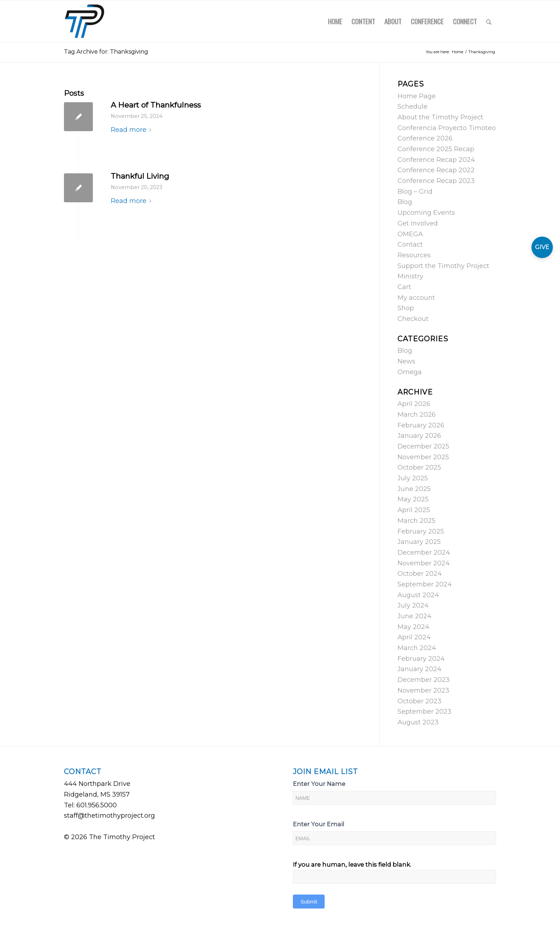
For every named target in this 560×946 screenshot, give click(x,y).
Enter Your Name (319, 784)
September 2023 (424, 712)
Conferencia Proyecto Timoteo (447, 128)
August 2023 (418, 722)
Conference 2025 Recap (436, 149)
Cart (404, 287)
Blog (405, 202)
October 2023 (419, 701)
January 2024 (419, 669)
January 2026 (419, 436)
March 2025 (416, 521)
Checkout (413, 319)
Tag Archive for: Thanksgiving (106, 52)
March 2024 (417, 648)
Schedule (412, 107)
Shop (406, 308)
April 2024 (414, 637)
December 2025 (423, 446)
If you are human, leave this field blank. (352, 865)
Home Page (417, 96)
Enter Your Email (319, 824)
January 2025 (419, 542)
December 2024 (424, 553)
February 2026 (421, 425)
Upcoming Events (426, 213)
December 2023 (424, 680)
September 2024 (425, 584)
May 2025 (413, 499)
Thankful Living (140, 176)
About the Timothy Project (440, 117)
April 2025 (414, 510)
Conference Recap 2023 (436, 181)
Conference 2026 (425, 138)
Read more (132, 130)
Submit (309, 902)
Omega (410, 372)
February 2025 (421, 531)
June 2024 (414, 616)
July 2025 (413, 478)
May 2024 (413, 627)
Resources (414, 255)
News (406, 361)
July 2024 (413, 605)
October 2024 (420, 574)
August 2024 (418, 595)
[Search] (489, 21)
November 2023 (423, 690)
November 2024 (424, 563)
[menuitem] (335, 21)
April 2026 (414, 404)
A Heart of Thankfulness (156, 105)
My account (416, 298)
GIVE (542, 247)
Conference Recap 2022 (436, 170)
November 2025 (423, 457)
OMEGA (410, 234)
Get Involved (418, 223)
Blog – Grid (415, 192)
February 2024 (421, 659)
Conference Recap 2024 (436, 160)
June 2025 (414, 489)
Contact (410, 244)
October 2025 (419, 467)
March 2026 (417, 415)
